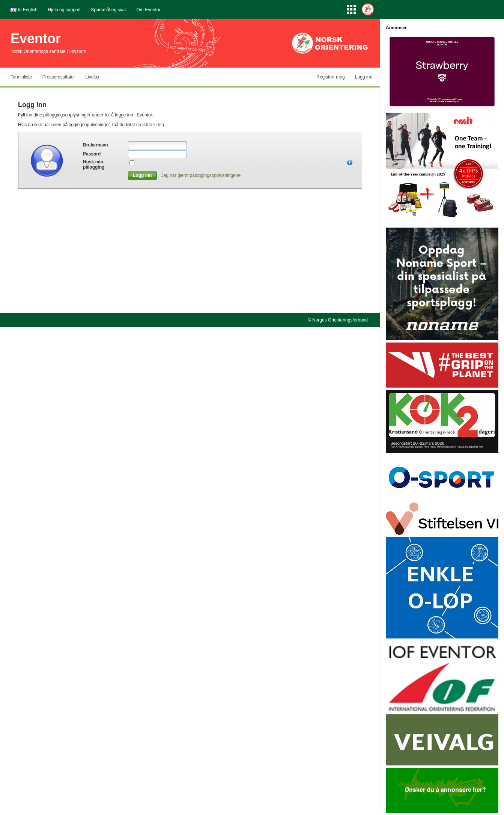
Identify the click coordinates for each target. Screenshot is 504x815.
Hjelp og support (64, 10)
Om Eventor (149, 10)
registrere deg (150, 125)
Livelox (92, 77)
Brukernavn (96, 145)
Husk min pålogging (94, 165)
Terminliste (21, 77)
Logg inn (364, 77)
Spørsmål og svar (108, 10)
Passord (92, 154)
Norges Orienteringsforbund (340, 320)
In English (28, 10)
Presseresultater (59, 77)
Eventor (36, 38)
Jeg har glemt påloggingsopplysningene (201, 175)
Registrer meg (330, 77)
